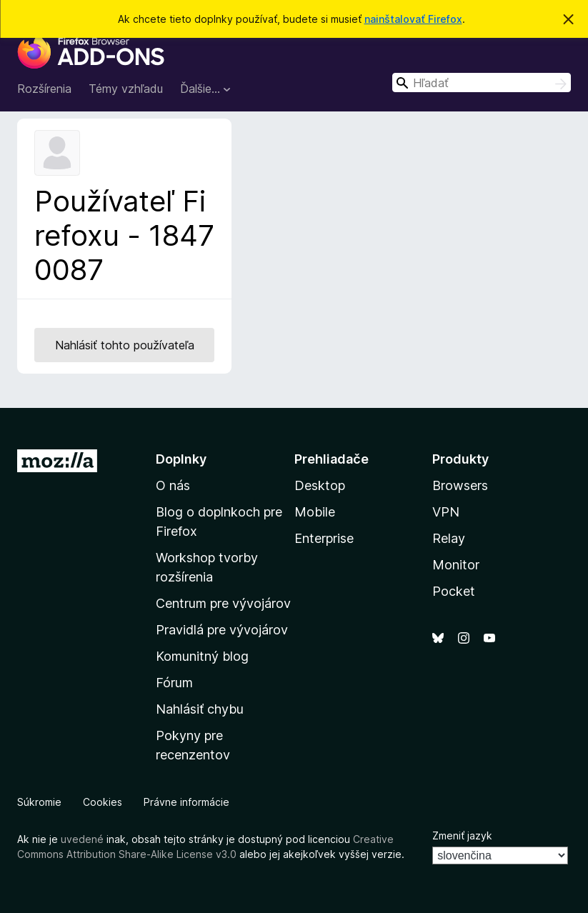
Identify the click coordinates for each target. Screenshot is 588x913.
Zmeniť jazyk (462, 835)
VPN (446, 512)
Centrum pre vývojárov (223, 603)
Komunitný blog (202, 656)
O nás (173, 485)
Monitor (456, 565)
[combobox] (482, 83)
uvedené (82, 839)
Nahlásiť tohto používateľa (125, 345)
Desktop (320, 485)
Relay (449, 538)
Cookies (103, 802)
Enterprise (324, 538)
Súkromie (39, 802)
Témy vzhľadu (126, 89)
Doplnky (181, 459)
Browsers (460, 485)
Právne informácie (186, 802)
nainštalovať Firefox (413, 19)
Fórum (174, 683)
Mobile (315, 512)
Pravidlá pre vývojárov (222, 630)
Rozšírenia (44, 89)
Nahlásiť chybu (200, 709)
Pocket (454, 591)
